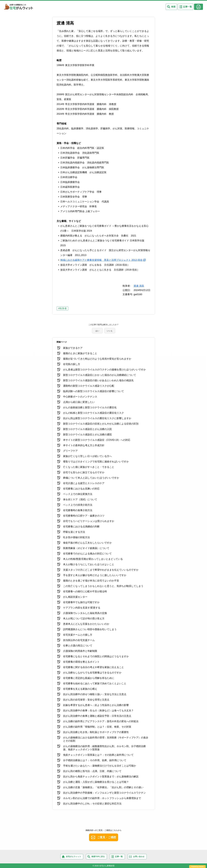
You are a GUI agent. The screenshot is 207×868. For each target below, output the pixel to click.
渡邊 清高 (139, 286)
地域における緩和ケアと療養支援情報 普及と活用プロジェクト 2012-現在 (101, 260)
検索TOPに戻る (98, 857)
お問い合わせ (139, 857)
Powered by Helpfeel (197, 867)
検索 (173, 7)
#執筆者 (62, 308)
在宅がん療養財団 (107, 866)
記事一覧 (188, 7)
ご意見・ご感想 (107, 837)
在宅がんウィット (74, 857)
